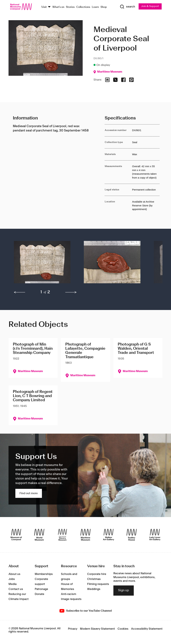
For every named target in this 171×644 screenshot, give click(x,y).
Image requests (71, 599)
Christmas (94, 579)
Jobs (12, 579)
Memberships (44, 574)
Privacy (73, 629)
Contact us (16, 589)
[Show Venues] (49, 7)
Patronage (41, 589)
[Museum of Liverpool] (16, 535)
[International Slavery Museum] (62, 535)
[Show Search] (127, 7)
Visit (44, 7)
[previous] (20, 292)
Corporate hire (97, 574)
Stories (70, 7)
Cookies (123, 629)
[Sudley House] (132, 535)
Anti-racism (69, 594)
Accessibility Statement (147, 629)
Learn (95, 7)
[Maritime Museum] (85, 535)
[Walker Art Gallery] (109, 535)
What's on (58, 7)
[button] (42, 264)
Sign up (124, 591)
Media (13, 584)
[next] (71, 292)
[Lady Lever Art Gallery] (155, 535)
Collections (83, 7)
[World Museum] (39, 535)
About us (14, 574)
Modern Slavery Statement (97, 629)
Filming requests (98, 584)
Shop (104, 7)
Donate (39, 594)
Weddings (94, 589)
